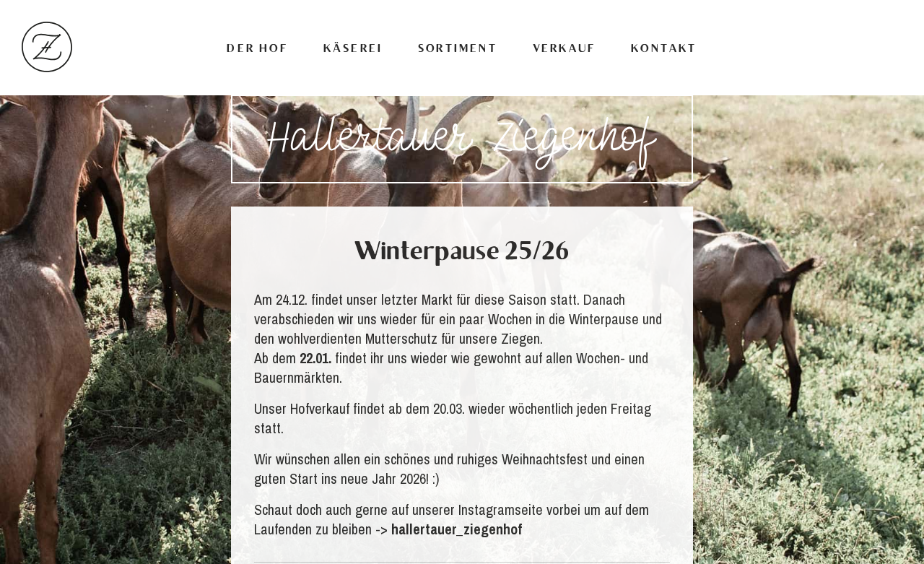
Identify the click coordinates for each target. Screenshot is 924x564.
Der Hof (257, 49)
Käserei (353, 49)
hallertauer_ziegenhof (457, 529)
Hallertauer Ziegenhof (47, 47)
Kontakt (664, 49)
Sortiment (458, 49)
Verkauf (564, 49)
